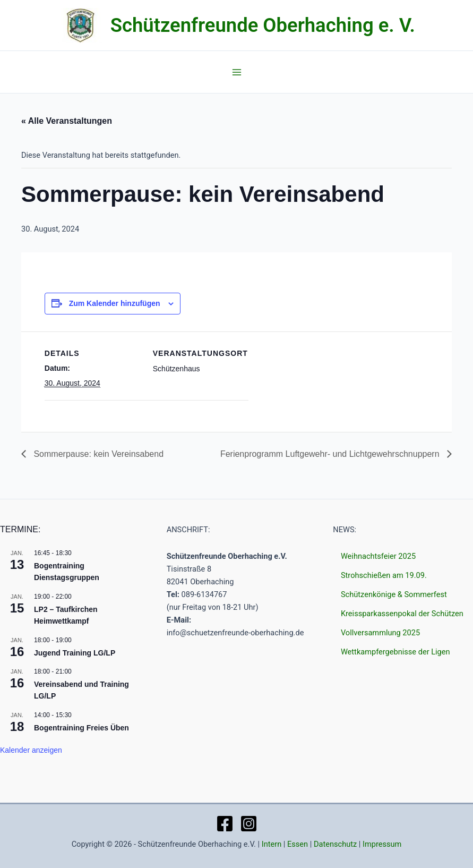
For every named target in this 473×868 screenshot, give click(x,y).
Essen (298, 844)
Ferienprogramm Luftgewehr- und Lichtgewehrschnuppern (331, 454)
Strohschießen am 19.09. (384, 575)
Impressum (382, 844)
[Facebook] (225, 824)
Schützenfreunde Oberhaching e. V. (263, 25)
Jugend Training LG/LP (75, 653)
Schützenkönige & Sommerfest (394, 594)
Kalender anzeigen (31, 750)
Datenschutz (335, 844)
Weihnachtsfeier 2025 (378, 556)
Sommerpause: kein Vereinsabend (97, 454)
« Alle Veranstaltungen (67, 121)
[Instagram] (249, 824)
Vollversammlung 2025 (380, 633)
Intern (272, 844)
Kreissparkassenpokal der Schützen (402, 614)
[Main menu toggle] (237, 72)
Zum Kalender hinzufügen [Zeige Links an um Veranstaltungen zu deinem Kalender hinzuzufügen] (115, 303)
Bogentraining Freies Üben (81, 728)
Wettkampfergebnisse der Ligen (395, 652)
